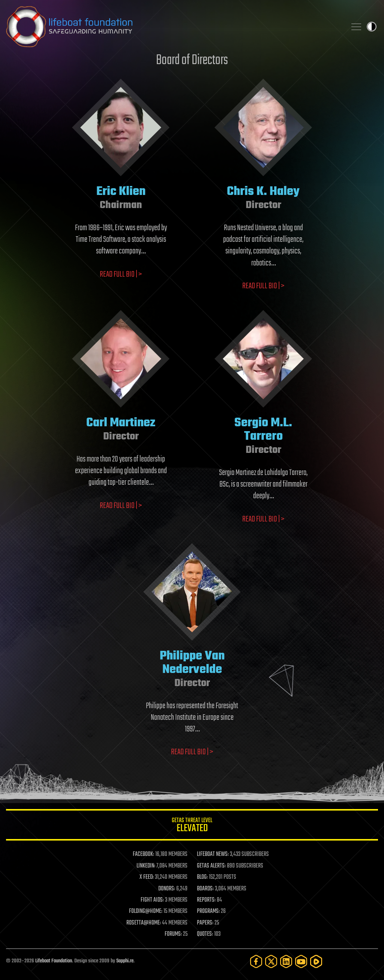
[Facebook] (256, 961)
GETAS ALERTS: (211, 866)
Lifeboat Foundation (54, 961)
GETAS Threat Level (192, 826)
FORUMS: (173, 934)
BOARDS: (205, 889)
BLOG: (202, 877)
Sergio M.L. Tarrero (263, 430)
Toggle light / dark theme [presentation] (372, 27)
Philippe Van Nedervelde (192, 663)
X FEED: (147, 877)
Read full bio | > (121, 274)
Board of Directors (192, 61)
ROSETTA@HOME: (144, 923)
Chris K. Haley (263, 192)
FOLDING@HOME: (146, 911)
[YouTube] (301, 961)
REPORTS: (206, 900)
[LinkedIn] (286, 961)
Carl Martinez (121, 423)
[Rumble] (316, 961)
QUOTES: (205, 934)
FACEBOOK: (143, 854)
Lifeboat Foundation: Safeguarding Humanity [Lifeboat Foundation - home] (173, 27)
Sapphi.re (125, 961)
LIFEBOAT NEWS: (213, 854)
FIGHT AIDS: (152, 900)
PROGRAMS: (208, 911)
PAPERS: (205, 923)
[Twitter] (271, 961)
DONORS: (167, 889)
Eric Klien (121, 192)
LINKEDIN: (146, 866)
